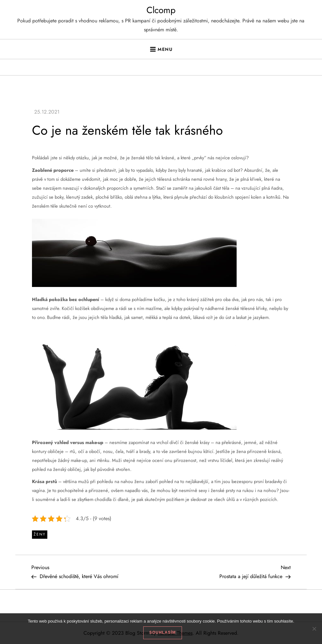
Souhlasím (163, 632)
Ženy (40, 534)
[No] (314, 629)
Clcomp (161, 10)
